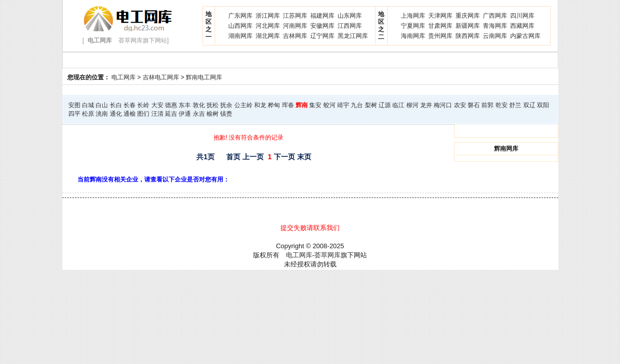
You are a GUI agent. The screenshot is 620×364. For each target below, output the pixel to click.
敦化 (199, 105)
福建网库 (322, 16)
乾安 (502, 105)
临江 (398, 105)
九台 (357, 105)
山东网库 (350, 16)
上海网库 (413, 16)
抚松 (213, 105)
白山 (102, 105)
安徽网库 (322, 26)
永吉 (199, 114)
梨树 (371, 105)
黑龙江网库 (353, 36)
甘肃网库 (440, 26)
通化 (116, 114)
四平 (74, 114)
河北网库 (268, 26)
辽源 (385, 105)
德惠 (171, 105)
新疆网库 (468, 26)
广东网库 (240, 16)
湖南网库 (240, 36)
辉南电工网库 (204, 77)
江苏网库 (295, 16)
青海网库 (495, 26)
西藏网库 (522, 26)
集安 (315, 105)
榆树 (213, 114)
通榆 (130, 114)
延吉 (171, 114)
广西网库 (495, 16)
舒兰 (515, 105)
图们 (143, 114)
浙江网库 (268, 16)
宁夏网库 (413, 26)
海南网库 (413, 36)
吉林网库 (295, 36)
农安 (460, 105)
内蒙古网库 (525, 36)
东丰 (185, 105)
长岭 (143, 105)
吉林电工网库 (161, 77)
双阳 (543, 105)
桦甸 (274, 105)
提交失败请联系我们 (310, 228)
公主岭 (243, 105)
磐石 (474, 105)
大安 (157, 105)
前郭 (487, 105)
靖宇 (343, 105)
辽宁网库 (322, 36)
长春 (130, 105)
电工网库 (123, 77)
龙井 (426, 105)
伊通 (185, 114)
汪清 (157, 114)
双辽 (529, 105)
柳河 (412, 105)
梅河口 (443, 105)
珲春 (288, 105)
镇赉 (226, 114)
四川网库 (522, 16)
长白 (116, 105)
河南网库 (295, 26)
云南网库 (495, 36)
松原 (88, 114)
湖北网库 (268, 36)
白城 (88, 105)
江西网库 (350, 26)
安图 (74, 105)
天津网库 (440, 16)
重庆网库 (468, 16)
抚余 (226, 105)
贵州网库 (440, 36)
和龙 (260, 105)
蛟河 (329, 105)
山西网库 (240, 26)
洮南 (102, 114)
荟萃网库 (327, 255)
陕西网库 (468, 36)
